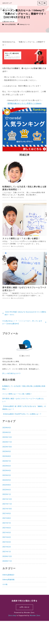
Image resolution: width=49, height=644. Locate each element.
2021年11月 (7, 504)
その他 (5, 584)
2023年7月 (7, 461)
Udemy (22, 24)
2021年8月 (7, 518)
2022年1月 (7, 494)
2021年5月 (7, 533)
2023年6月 (7, 466)
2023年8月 (7, 456)
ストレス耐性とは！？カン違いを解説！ (17, 394)
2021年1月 (7, 552)
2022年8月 (7, 485)
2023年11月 (7, 442)
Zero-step (12, 616)
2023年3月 (7, 475)
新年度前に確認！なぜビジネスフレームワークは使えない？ (23, 400)
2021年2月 (7, 547)
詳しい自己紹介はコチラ (11, 373)
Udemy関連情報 (10, 24)
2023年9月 (7, 451)
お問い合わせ (25, 607)
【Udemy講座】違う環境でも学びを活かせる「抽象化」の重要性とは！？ (24, 408)
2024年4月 (7, 428)
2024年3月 (7, 432)
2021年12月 (7, 499)
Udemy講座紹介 (8, 575)
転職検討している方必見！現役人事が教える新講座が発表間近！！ (24, 388)
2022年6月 (7, 490)
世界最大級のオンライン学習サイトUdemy (25, 103)
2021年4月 (7, 537)
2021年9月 (7, 514)
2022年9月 (7, 480)
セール (27, 24)
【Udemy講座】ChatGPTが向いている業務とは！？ (22, 414)
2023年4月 (7, 471)
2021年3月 (7, 542)
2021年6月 (7, 528)
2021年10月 (7, 509)
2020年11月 (7, 561)
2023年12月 (7, 437)
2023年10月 (7, 447)
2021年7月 (7, 523)
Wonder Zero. (35, 616)
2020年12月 (7, 556)
